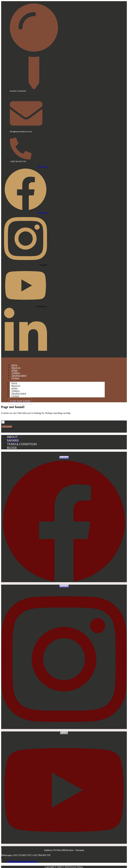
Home (14, 365)
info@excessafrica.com (22, 861)
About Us (16, 368)
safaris (15, 370)
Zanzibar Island (19, 376)
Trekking (16, 373)
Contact (15, 378)
